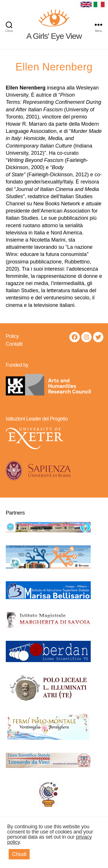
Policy (12, 336)
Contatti (14, 344)
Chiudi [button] (19, 854)
